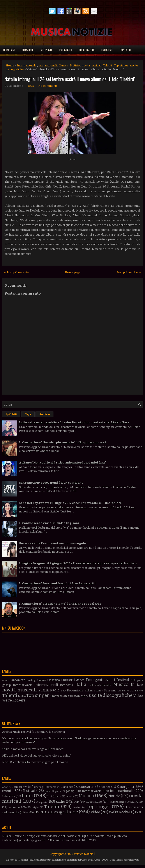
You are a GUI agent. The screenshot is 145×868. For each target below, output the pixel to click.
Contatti (125, 50)
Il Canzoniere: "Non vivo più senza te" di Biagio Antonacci (63, 442)
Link (91, 685)
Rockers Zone (87, 50)
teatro (22, 696)
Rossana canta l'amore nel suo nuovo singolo (52, 543)
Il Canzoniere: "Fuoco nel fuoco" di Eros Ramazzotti (57, 583)
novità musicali (91, 65)
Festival (123, 680)
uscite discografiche (111, 695)
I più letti (11, 414)
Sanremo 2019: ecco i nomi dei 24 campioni (51, 483)
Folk (133, 680)
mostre (107, 685)
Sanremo (110, 690)
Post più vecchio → (129, 272)
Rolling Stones (94, 691)
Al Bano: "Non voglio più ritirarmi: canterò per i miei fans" (63, 463)
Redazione (27, 50)
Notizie (75, 65)
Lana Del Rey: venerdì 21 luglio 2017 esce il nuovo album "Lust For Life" (71, 503)
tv (87, 696)
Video (138, 696)
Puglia (44, 690)
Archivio (44, 414)
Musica (63, 65)
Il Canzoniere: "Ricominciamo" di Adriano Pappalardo (60, 604)
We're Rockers (14, 700)
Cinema (42, 680)
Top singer (65, 50)
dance (80, 680)
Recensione (75, 690)
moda (98, 685)
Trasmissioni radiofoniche (68, 696)
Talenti (108, 65)
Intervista (66, 685)
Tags (28, 414)
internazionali (48, 65)
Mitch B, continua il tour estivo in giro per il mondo (35, 762)
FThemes (23, 860)
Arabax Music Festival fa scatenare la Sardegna (34, 732)
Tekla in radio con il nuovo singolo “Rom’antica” (33, 749)
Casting (31, 680)
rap (63, 690)
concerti (68, 680)
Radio (55, 690)
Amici (5, 680)
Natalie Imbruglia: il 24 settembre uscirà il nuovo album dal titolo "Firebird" (70, 79)
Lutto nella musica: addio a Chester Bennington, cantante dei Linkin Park (74, 422)
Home (10, 65)
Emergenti (107, 50)
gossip (7, 685)
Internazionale (27, 65)
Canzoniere (17, 680)
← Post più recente (16, 272)
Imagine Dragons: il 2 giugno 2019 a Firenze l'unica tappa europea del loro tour (78, 563)
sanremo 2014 (127, 691)
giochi (140, 680)
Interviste (46, 50)
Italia (81, 685)
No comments (48, 86)
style (140, 691)
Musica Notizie (84, 854)
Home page (9, 50)
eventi (110, 680)
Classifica (54, 680)
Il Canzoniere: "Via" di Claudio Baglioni (49, 523)
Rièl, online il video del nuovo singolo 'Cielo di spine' (37, 756)
